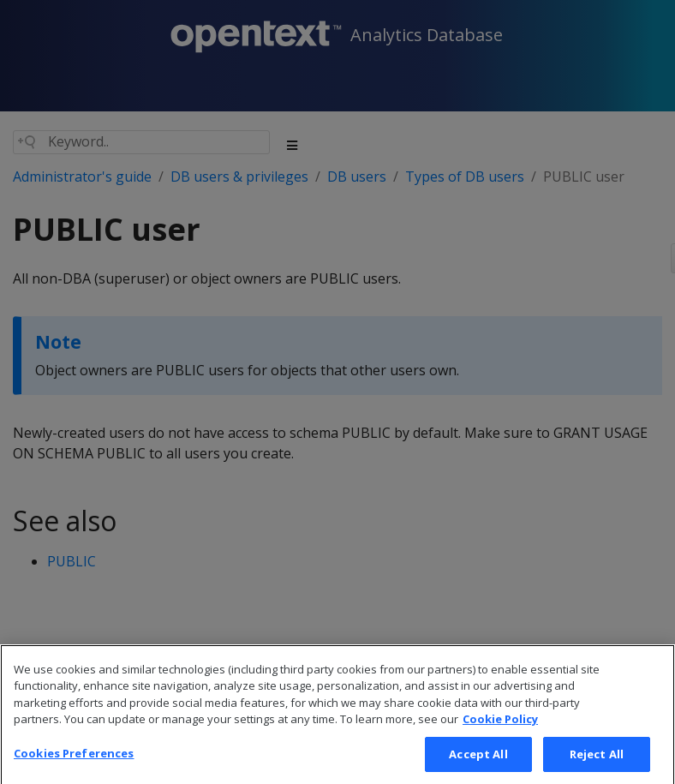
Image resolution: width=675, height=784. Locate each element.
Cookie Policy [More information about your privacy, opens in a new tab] (500, 738)
